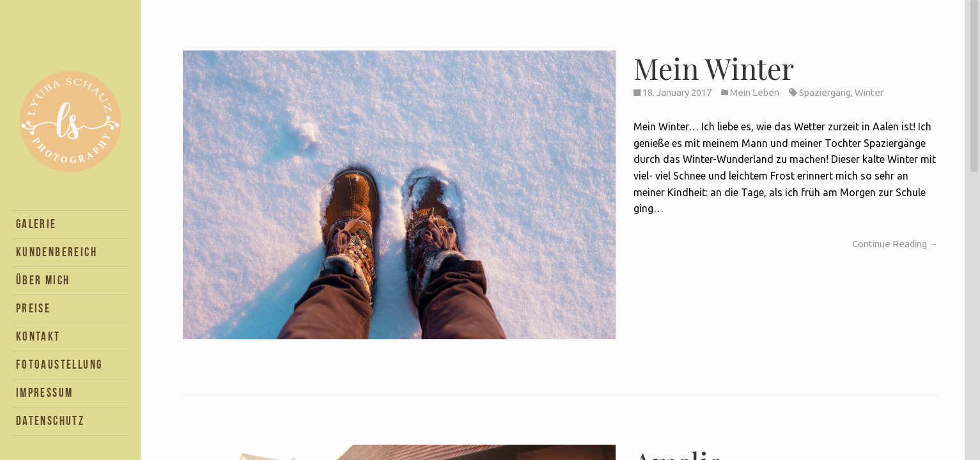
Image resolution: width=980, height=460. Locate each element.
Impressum (45, 393)
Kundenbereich (57, 252)
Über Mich (43, 280)
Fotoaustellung (59, 364)
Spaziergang (825, 92)
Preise (33, 308)
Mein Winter (714, 68)
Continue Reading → (895, 244)
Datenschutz (50, 421)
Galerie (36, 224)
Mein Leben (755, 92)
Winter (869, 92)
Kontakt (38, 336)
